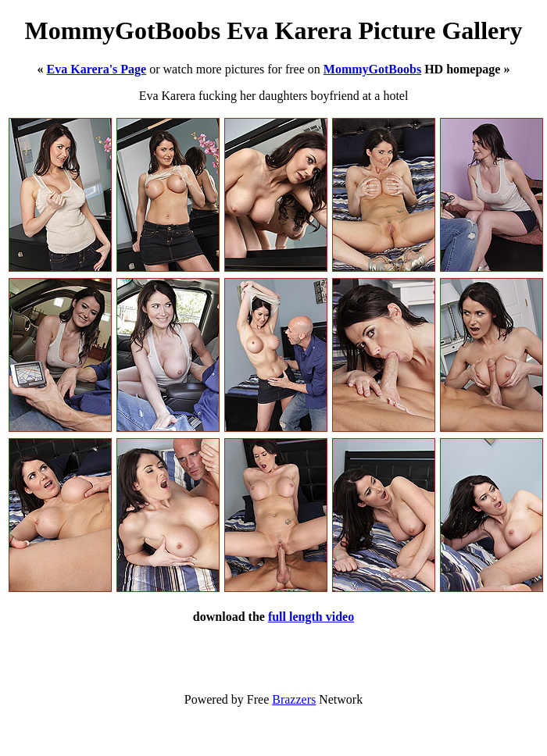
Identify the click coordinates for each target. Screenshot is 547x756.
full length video (311, 617)
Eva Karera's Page (97, 69)
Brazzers (294, 699)
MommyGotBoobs (372, 69)
